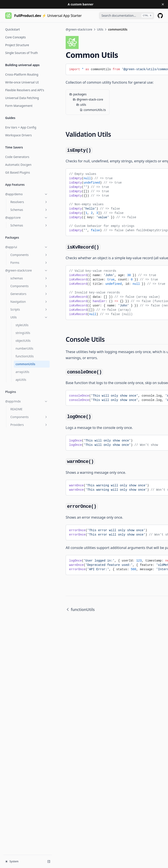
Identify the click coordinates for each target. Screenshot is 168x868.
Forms (29, 263)
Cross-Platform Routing (22, 74)
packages (78, 94)
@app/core (27, 217)
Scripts (29, 309)
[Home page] (43, 16)
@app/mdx (27, 401)
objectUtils (23, 341)
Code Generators (17, 157)
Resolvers (29, 202)
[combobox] (127, 16)
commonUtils (25, 364)
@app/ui (27, 247)
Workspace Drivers (18, 135)
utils (81, 105)
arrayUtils (22, 372)
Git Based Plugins (18, 172)
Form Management (19, 106)
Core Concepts (15, 37)
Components (29, 255)
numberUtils (24, 348)
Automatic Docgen (18, 165)
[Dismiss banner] (163, 4)
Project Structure (17, 45)
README (16, 409)
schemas (29, 278)
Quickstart (13, 29)
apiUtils (21, 380)
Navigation (29, 302)
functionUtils (25, 356)
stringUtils (23, 333)
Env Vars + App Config (21, 127)
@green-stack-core (88, 99)
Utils (29, 317)
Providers (29, 425)
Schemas (29, 210)
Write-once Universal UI (22, 82)
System (12, 861)
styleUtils (22, 325)
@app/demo (27, 194)
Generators (29, 294)
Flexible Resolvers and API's (25, 90)
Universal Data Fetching (22, 98)
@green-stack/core (27, 270)
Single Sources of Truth (21, 53)
